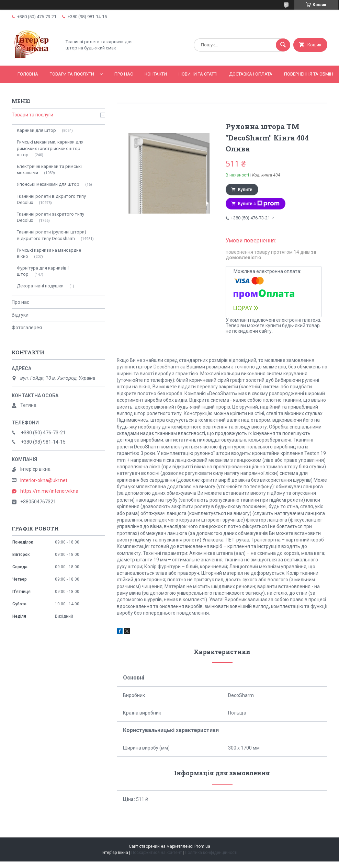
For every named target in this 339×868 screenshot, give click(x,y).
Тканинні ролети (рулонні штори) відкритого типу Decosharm (52, 235)
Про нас (124, 74)
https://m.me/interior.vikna (49, 491)
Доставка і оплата (251, 74)
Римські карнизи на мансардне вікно (49, 253)
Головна (28, 74)
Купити (245, 190)
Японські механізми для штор (48, 184)
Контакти (156, 74)
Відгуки (20, 315)
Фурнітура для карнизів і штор (43, 271)
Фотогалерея (27, 328)
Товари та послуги (72, 74)
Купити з (259, 204)
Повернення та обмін (309, 74)
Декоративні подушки (40, 286)
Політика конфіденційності (211, 853)
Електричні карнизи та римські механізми (49, 169)
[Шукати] (283, 45)
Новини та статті (198, 74)
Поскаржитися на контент (156, 853)
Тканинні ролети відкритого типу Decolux (51, 199)
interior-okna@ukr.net (44, 480)
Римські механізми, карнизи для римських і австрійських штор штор (50, 148)
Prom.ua (202, 846)
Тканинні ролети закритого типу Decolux (50, 217)
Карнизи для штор (36, 130)
